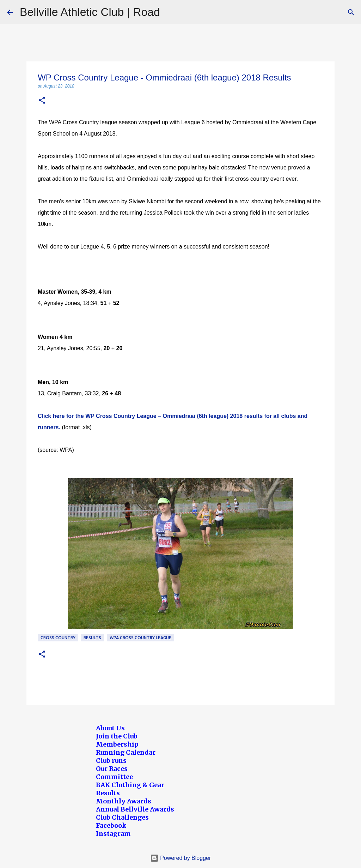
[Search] (351, 12)
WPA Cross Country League (140, 638)
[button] (42, 101)
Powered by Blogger (181, 858)
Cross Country (58, 638)
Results (92, 638)
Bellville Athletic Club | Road (90, 12)
